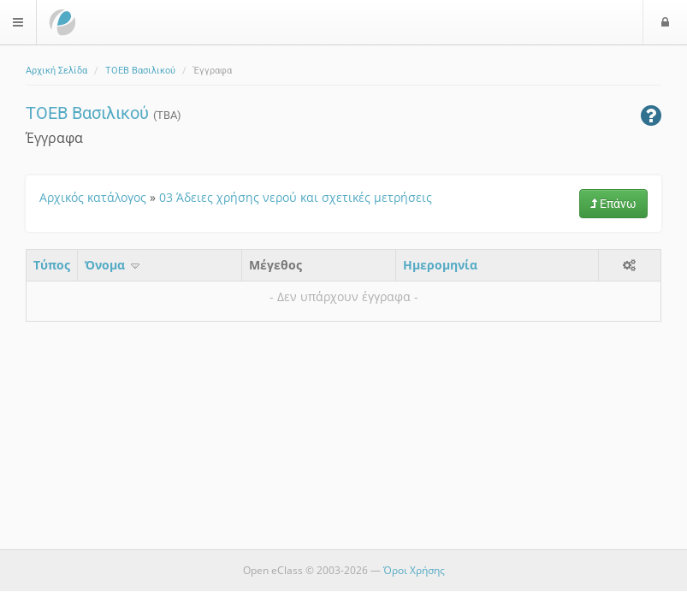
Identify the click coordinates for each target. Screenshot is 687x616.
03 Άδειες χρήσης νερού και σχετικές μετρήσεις (296, 197)
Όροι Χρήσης (414, 570)
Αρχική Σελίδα (56, 71)
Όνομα (113, 265)
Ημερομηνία (440, 265)
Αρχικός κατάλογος (93, 197)
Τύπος (52, 265)
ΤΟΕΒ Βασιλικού (140, 71)
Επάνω (613, 204)
